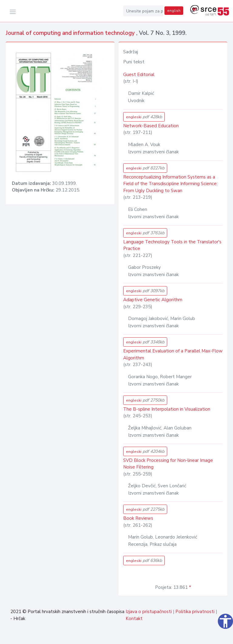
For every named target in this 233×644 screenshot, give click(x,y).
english (174, 11)
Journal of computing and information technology (71, 33)
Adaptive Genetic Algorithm (153, 300)
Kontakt (134, 619)
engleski (144, 117)
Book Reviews (138, 518)
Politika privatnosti (195, 612)
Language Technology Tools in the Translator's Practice (172, 245)
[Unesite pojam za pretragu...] (143, 11)
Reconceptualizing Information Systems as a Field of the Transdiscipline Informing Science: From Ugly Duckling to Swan (170, 184)
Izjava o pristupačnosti (149, 612)
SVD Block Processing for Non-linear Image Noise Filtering (168, 464)
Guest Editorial (139, 75)
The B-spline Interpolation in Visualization (167, 409)
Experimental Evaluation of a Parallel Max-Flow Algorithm (173, 354)
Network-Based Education (151, 126)
